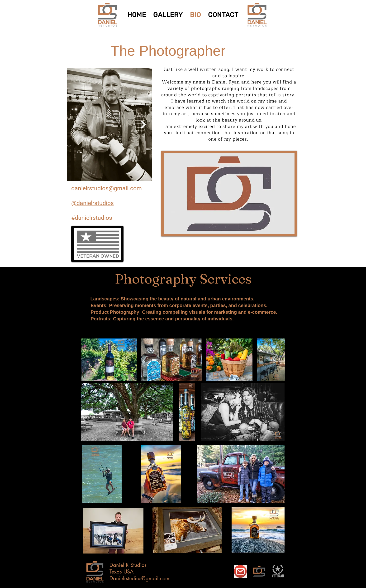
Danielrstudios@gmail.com (139, 578)
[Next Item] (144, 125)
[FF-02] (259, 571)
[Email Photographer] (240, 571)
